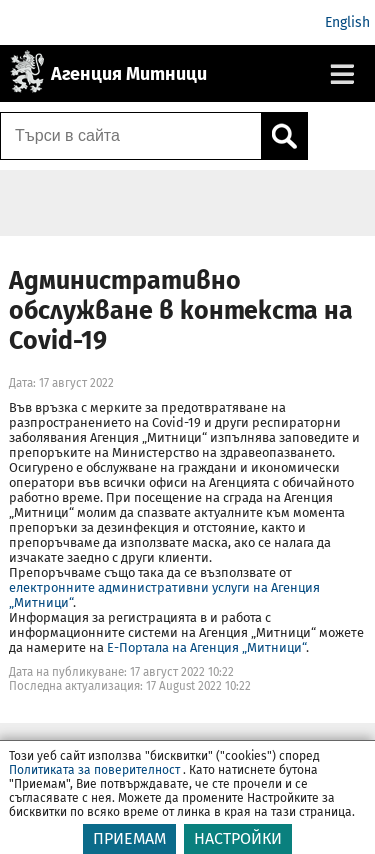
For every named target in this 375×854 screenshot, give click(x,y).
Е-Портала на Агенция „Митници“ (206, 647)
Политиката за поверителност (94, 782)
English (347, 22)
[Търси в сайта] (131, 136)
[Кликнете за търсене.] (284, 136)
